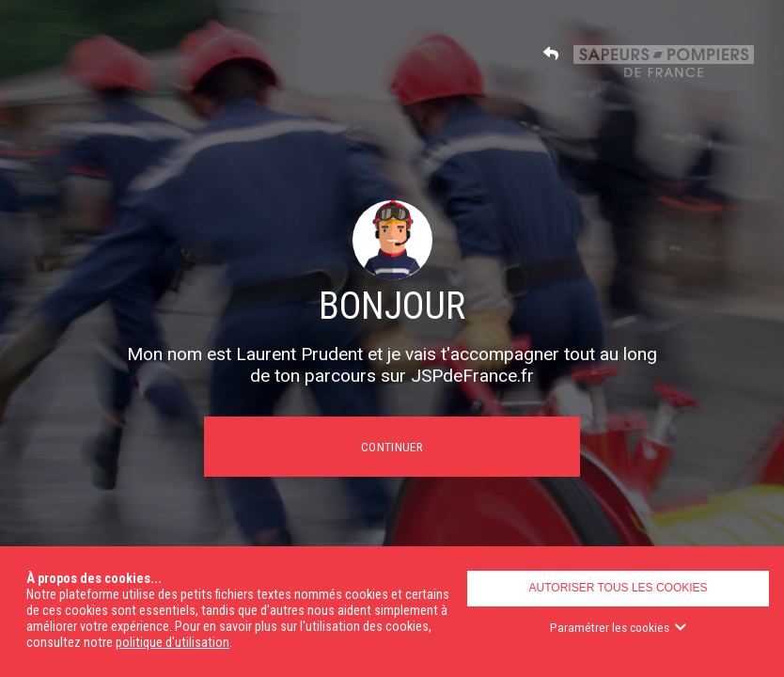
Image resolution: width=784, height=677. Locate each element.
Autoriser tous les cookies (619, 588)
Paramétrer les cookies (618, 627)
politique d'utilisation (172, 643)
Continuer (392, 447)
